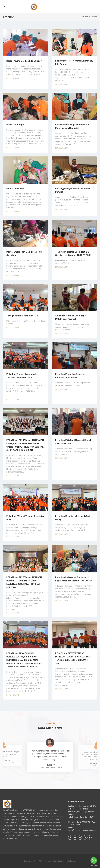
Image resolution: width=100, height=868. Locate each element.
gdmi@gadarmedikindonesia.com (82, 830)
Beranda (85, 17)
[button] (47, 779)
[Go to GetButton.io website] (94, 865)
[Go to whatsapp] (94, 860)
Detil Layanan (13, 78)
